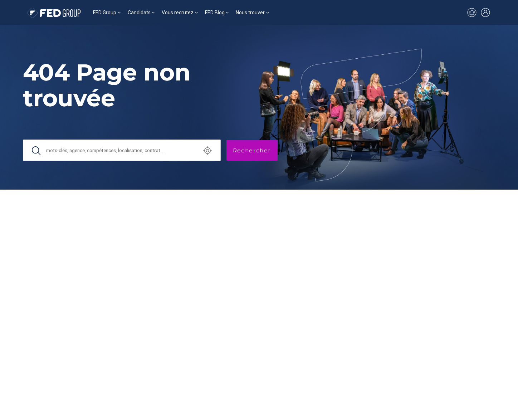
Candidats (139, 13)
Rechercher (252, 150)
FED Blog (215, 13)
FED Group (105, 13)
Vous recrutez (178, 13)
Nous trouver (250, 13)
